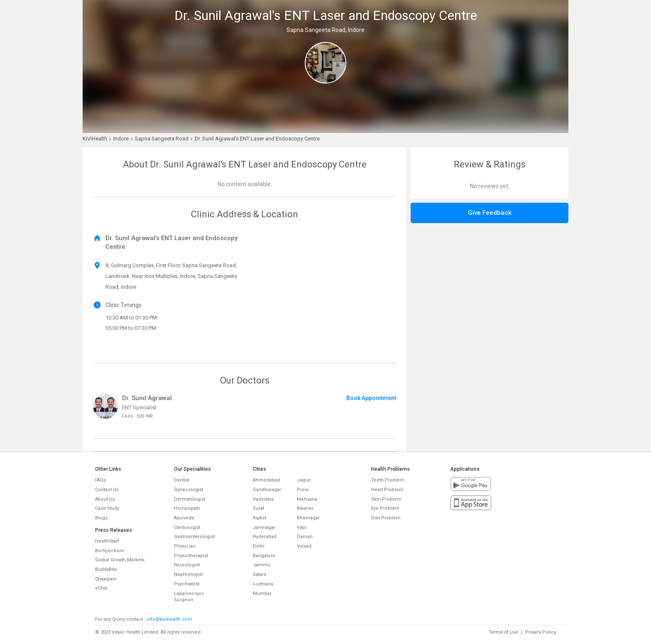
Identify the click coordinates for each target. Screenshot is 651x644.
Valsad (304, 546)
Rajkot (259, 518)
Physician (185, 546)
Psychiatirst (187, 584)
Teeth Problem (388, 480)
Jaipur (304, 480)
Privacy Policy (541, 632)
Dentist (182, 480)
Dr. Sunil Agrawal (147, 398)
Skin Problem (386, 499)
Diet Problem (386, 518)
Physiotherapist (191, 556)
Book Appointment (371, 398)
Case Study (107, 508)
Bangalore (264, 556)
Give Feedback (490, 213)
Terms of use (503, 632)
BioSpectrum (110, 551)
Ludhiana (263, 584)
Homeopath (187, 508)
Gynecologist (188, 490)
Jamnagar (264, 527)
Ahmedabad (266, 480)
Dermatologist (190, 499)
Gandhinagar (267, 490)
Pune (303, 490)
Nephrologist (188, 574)
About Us (105, 499)
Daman (305, 537)
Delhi (259, 546)
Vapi (302, 527)
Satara (259, 574)
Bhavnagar (308, 518)
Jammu (262, 565)
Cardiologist (187, 527)
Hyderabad (265, 537)
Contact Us (107, 490)
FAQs (100, 480)
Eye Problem (385, 508)
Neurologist (187, 565)
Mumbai (262, 594)
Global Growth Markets (120, 560)
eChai (101, 588)
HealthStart (107, 541)
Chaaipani (106, 579)
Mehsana (307, 499)
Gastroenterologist (194, 537)
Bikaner (305, 508)
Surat (258, 508)
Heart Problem (387, 490)
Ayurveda (184, 518)
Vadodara (263, 499)
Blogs (101, 518)
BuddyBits (106, 569)
